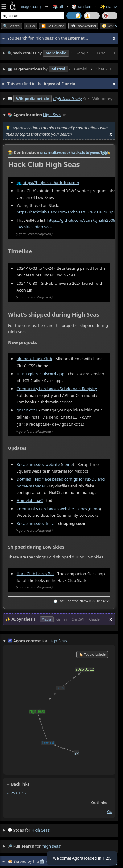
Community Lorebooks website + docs (52, 507)
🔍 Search (11, 26)
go (19, 183)
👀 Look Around (83, 26)
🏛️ (42, 860)
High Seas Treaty (68, 99)
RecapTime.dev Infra (36, 522)
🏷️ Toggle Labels (92, 653)
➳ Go (30, 26)
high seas (41, 828)
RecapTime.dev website (38, 463)
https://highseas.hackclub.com (51, 183)
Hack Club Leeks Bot (35, 572)
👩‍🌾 (10, 152)
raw (96, 153)
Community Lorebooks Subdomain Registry (57, 388)
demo (67, 463)
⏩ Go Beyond (53, 26)
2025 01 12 (16, 791)
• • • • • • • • (61, 53)
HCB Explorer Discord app (41, 373)
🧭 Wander (111, 26)
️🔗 (104, 153)
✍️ (110, 153)
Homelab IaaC (30, 499)
